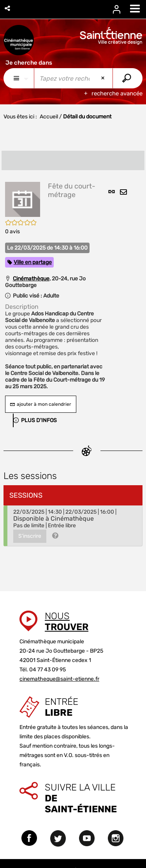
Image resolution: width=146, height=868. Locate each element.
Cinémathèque (31, 279)
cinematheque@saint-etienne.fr (59, 679)
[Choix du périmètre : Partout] (19, 78)
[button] (8, 8)
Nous (67, 622)
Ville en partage (33, 262)
